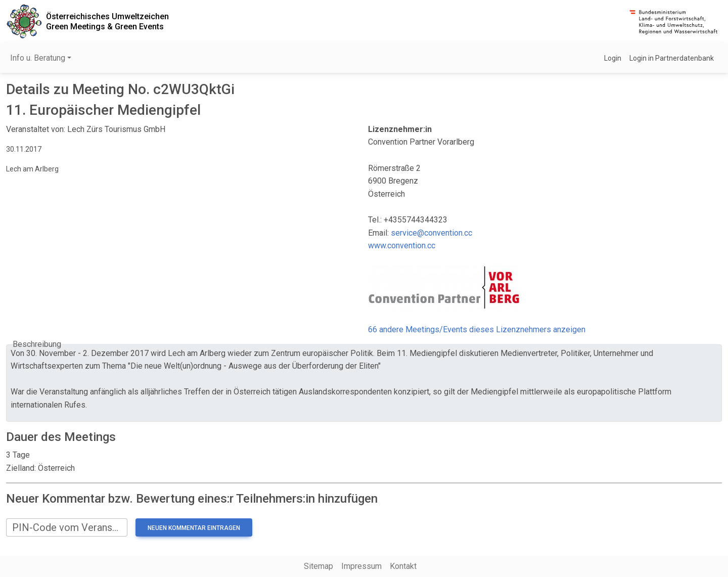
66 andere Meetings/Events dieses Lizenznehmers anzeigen (477, 329)
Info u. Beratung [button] (38, 58)
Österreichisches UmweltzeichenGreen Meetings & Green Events (107, 21)
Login (613, 58)
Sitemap (318, 566)
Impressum (361, 566)
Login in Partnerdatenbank (672, 58)
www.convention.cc (402, 246)
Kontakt (403, 566)
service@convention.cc (431, 233)
